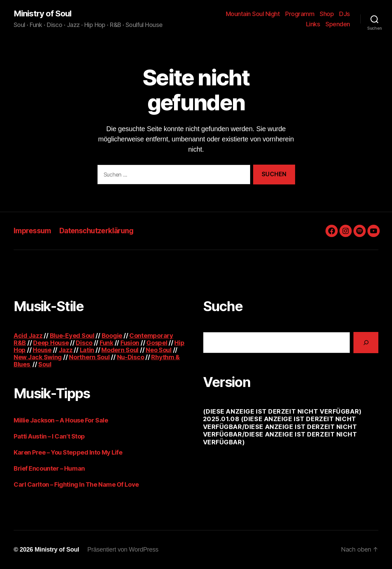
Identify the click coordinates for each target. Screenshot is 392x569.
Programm (300, 14)
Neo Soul (159, 350)
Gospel (157, 343)
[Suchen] (366, 342)
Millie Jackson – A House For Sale (61, 420)
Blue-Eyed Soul (72, 336)
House (42, 350)
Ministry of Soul (42, 14)
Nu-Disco (131, 357)
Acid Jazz (28, 336)
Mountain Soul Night (253, 14)
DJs (345, 14)
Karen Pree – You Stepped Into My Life (68, 452)
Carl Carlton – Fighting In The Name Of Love (76, 484)
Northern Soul (89, 357)
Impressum (32, 231)
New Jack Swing (38, 357)
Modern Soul (120, 350)
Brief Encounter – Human (49, 468)
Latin (87, 350)
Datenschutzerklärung (96, 231)
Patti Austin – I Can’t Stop (49, 436)
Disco (84, 343)
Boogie (112, 336)
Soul (45, 364)
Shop (327, 14)
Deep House (51, 343)
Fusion (130, 343)
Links (313, 24)
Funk (106, 343)
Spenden (338, 24)
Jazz (66, 350)
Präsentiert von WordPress (123, 550)
